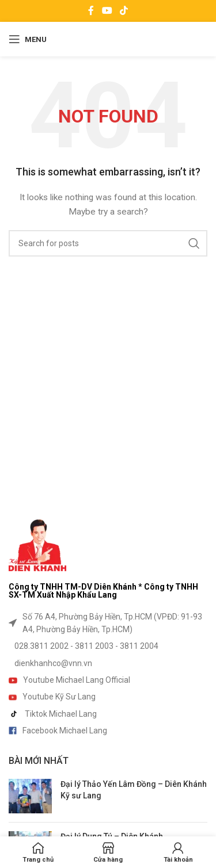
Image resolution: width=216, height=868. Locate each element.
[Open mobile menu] (28, 39)
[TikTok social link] (124, 11)
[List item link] (108, 623)
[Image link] (37, 544)
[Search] (108, 243)
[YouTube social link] (107, 11)
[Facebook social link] (91, 11)
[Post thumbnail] (30, 796)
